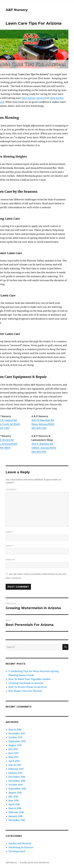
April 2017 (14, 761)
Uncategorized (17, 851)
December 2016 (17, 777)
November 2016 (17, 781)
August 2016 (15, 793)
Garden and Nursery (20, 843)
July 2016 (13, 796)
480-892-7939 (39, 452)
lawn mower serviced (34, 98)
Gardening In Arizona (21, 847)
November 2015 (17, 820)
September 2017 (17, 741)
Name (10, 532)
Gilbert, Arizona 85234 (44, 448)
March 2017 (15, 765)
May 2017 (14, 757)
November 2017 (17, 733)
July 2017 (13, 749)
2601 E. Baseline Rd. (42, 444)
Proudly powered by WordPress (34, 863)
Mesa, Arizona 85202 (43, 424)
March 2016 (15, 808)
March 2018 (15, 729)
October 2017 (16, 737)
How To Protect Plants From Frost (28, 687)
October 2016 (16, 785)
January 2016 (16, 816)
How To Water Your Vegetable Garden (29, 679)
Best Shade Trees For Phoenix (25, 691)
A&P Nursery (17, 10)
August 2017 (15, 745)
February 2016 (16, 812)
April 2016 (14, 804)
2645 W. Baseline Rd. (43, 420)
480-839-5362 (39, 428)
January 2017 (15, 773)
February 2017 (16, 769)
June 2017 (14, 753)
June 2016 (14, 800)
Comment (11, 489)
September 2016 (17, 789)
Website (10, 560)
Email (10, 546)
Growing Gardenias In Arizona (26, 683)
